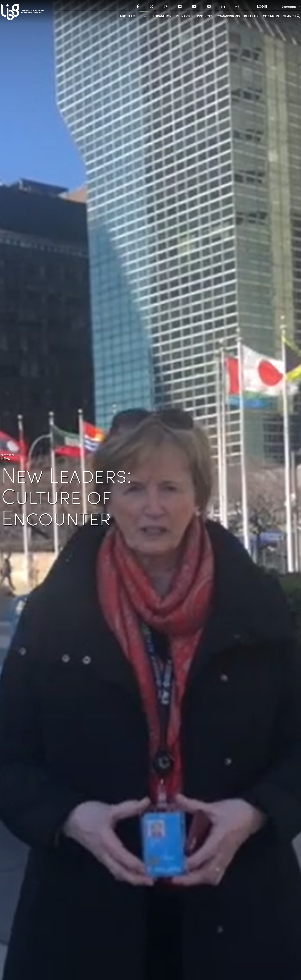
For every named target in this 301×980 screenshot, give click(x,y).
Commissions (228, 16)
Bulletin (251, 16)
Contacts (271, 16)
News (144, 16)
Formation (162, 16)
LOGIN (262, 6)
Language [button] (290, 6)
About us (127, 16)
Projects (205, 16)
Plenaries (184, 16)
